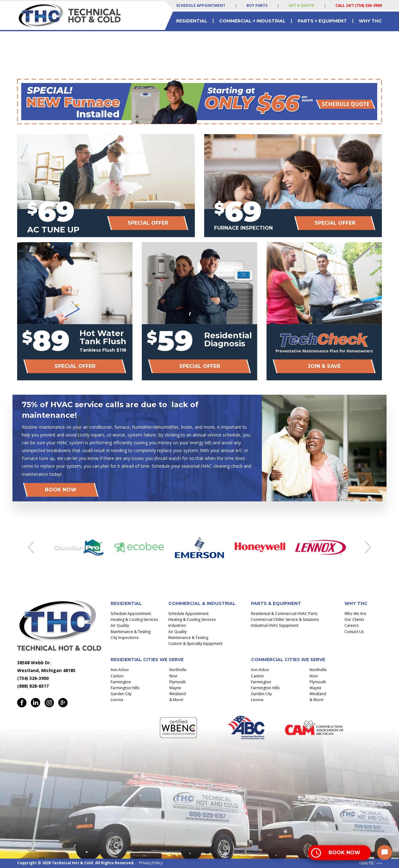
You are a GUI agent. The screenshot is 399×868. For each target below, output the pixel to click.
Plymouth (178, 682)
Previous (31, 547)
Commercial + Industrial (252, 21)
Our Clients (354, 619)
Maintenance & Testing (131, 632)
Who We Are (355, 614)
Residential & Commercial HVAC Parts (284, 614)
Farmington (121, 682)
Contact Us (354, 632)
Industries (177, 625)
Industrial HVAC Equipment (275, 625)
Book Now (61, 490)
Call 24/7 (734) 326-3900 (359, 5)
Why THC (370, 21)
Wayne (175, 688)
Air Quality (120, 625)
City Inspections (125, 638)
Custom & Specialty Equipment (195, 644)
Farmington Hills (125, 688)
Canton (117, 676)
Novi (173, 676)
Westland (178, 694)
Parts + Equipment (322, 21)
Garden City (121, 694)
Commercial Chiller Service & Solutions (285, 619)
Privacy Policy (151, 863)
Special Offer (148, 223)
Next (368, 547)
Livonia (117, 700)
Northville (178, 670)
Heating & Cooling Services (134, 619)
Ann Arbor (120, 670)
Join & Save (324, 366)
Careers (351, 625)
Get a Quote (301, 5)
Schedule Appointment (201, 5)
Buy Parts (257, 5)
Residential (192, 21)
